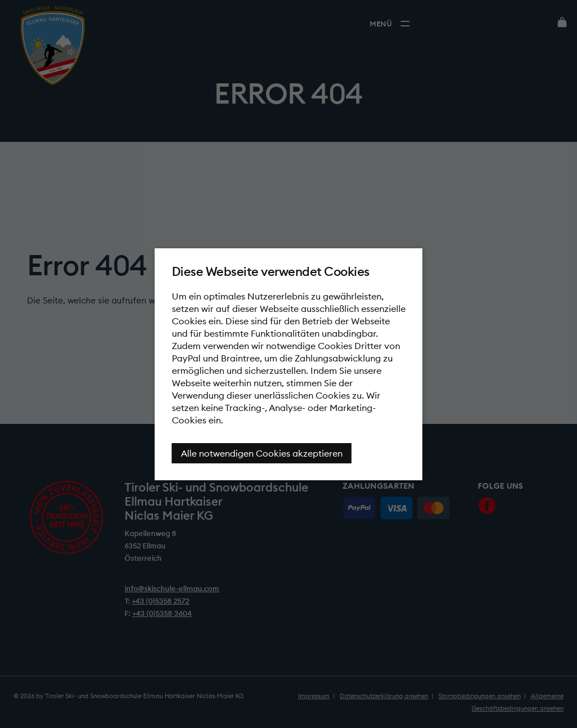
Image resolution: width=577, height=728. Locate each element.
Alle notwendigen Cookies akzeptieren (262, 453)
